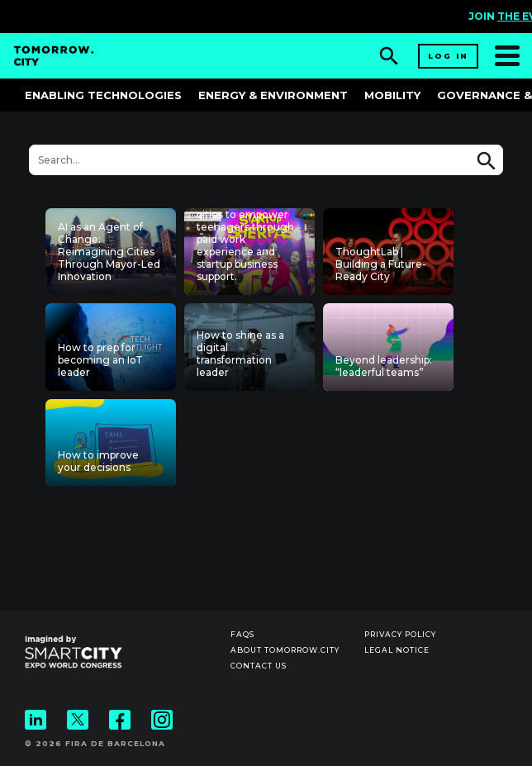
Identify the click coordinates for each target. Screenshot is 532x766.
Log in (448, 56)
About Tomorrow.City (285, 650)
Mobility (392, 95)
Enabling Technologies (103, 95)
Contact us (259, 666)
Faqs (242, 634)
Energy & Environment (273, 95)
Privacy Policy (400, 634)
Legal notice (397, 650)
